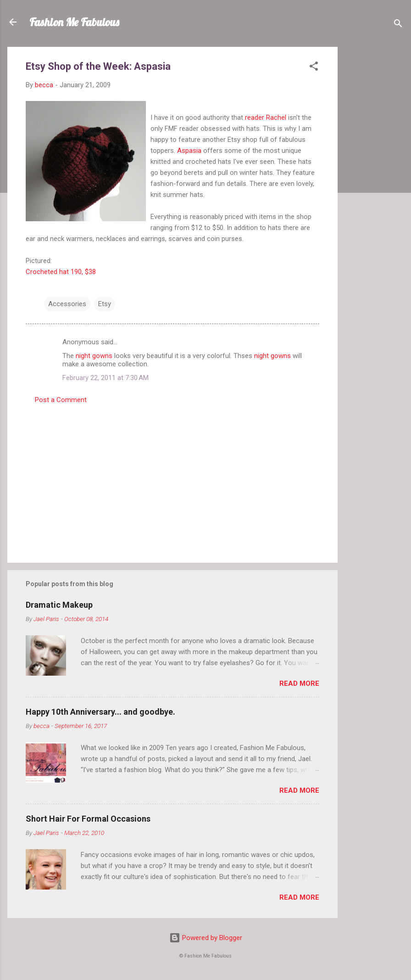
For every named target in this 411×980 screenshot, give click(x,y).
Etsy (105, 304)
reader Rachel (266, 118)
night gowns (94, 356)
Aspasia (189, 151)
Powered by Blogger (206, 938)
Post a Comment (61, 400)
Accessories (67, 304)
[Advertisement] (374, 185)
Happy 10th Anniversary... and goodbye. (100, 712)
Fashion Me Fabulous (74, 22)
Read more (299, 683)
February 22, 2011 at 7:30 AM (106, 378)
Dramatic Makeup (59, 605)
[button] (314, 68)
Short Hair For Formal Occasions (88, 819)
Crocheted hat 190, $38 (61, 272)
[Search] (398, 25)
